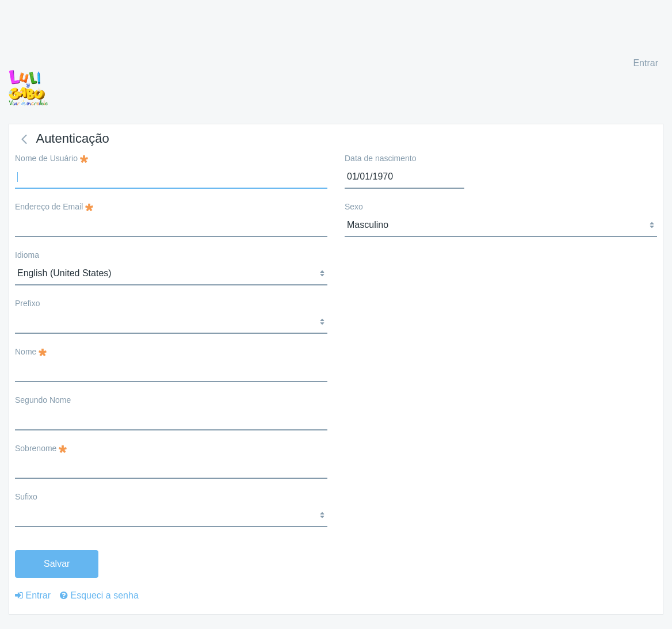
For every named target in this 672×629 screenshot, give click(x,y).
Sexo (354, 207)
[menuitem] (33, 595)
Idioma (27, 255)
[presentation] (432, 271)
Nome (31, 352)
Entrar (646, 63)
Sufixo (26, 497)
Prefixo (28, 303)
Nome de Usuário (51, 158)
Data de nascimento (381, 158)
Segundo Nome (43, 400)
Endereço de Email (54, 207)
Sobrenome (41, 448)
